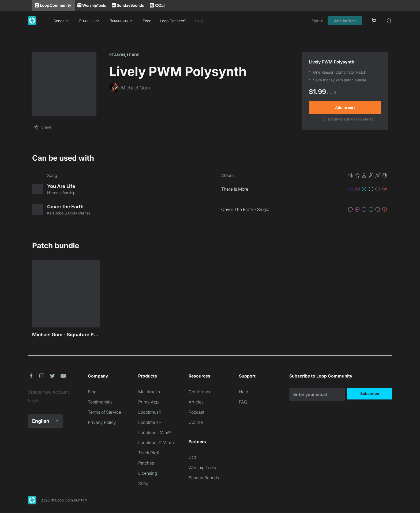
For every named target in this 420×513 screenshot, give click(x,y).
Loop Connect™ (173, 21)
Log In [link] (34, 401)
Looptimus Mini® (155, 432)
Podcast (196, 412)
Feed (147, 21)
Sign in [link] (318, 21)
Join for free (345, 21)
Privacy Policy (102, 422)
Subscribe (370, 393)
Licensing (148, 473)
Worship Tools (202, 467)
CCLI (194, 457)
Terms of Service (104, 412)
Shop (143, 483)
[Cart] (374, 21)
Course (196, 422)
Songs (62, 21)
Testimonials (100, 402)
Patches (146, 463)
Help (199, 21)
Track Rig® (149, 453)
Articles (196, 402)
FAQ (243, 402)
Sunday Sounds (204, 478)
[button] (367, 175)
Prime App (148, 402)
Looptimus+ (150, 422)
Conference (200, 392)
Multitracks (149, 392)
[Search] (389, 21)
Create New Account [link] (48, 392)
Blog (92, 392)
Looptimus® (150, 412)
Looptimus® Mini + (156, 443)
